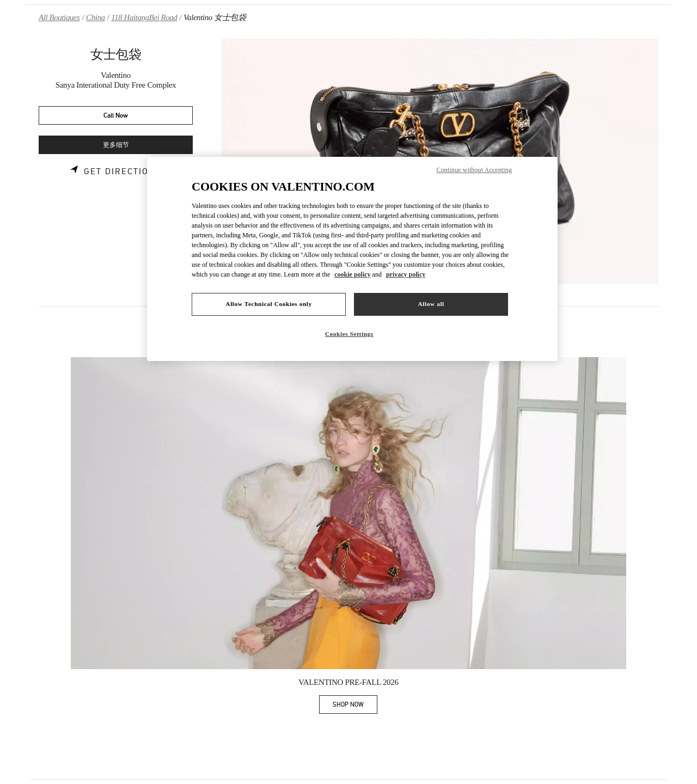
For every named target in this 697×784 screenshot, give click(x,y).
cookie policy (352, 274)
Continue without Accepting (474, 170)
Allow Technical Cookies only (268, 304)
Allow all (431, 304)
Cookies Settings (349, 334)
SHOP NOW (355, 706)
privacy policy (406, 274)
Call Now (116, 116)
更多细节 (116, 145)
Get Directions (123, 171)
